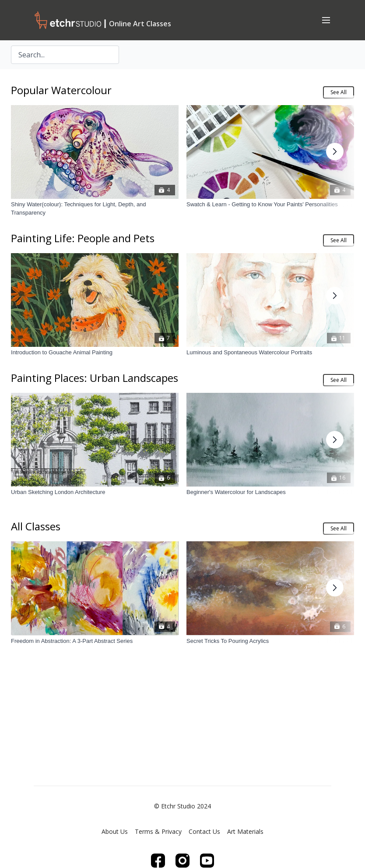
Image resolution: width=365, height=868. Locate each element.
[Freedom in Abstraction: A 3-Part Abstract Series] (95, 641)
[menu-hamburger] (326, 20)
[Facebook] (158, 861)
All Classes (36, 526)
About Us (115, 831)
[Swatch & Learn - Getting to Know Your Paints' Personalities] (270, 205)
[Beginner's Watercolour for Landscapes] (270, 493)
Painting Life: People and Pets (83, 238)
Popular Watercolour (61, 90)
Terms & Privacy (158, 831)
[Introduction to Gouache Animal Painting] (95, 353)
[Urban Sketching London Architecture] (95, 493)
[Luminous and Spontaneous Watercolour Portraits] (270, 353)
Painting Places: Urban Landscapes (95, 378)
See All (339, 92)
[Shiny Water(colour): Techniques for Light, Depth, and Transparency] (95, 209)
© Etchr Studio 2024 (182, 806)
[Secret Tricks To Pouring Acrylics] (270, 641)
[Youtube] (207, 861)
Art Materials (245, 831)
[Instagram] (182, 861)
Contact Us (204, 831)
